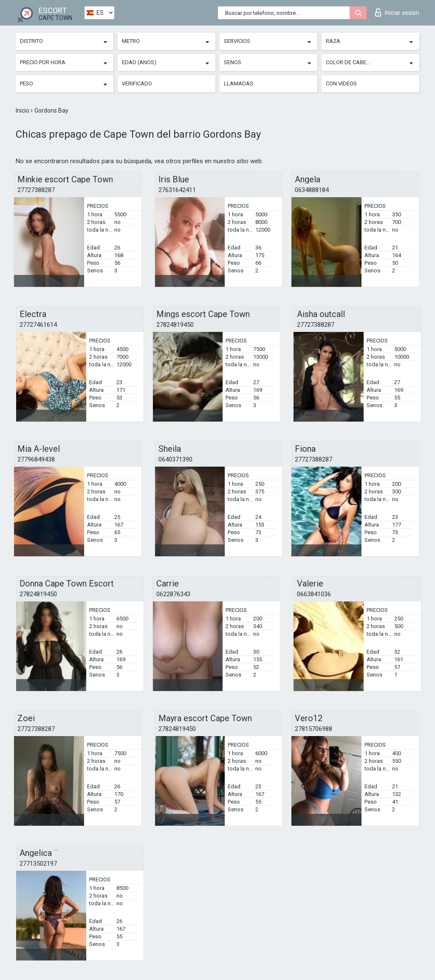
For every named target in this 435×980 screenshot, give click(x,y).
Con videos (341, 84)
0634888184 (312, 190)
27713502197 (38, 864)
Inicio (23, 110)
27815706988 (314, 729)
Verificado (137, 84)
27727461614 (38, 325)
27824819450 (175, 325)
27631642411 (177, 190)
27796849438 (36, 459)
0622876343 (173, 594)
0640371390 (175, 459)
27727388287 (36, 190)
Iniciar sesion (397, 12)
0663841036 (314, 594)
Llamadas (239, 84)
